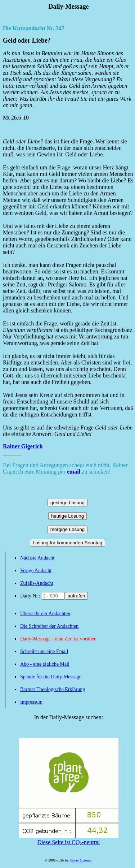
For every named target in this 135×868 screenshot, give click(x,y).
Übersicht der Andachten (45, 614)
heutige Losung (67, 516)
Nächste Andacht (37, 558)
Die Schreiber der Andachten (49, 626)
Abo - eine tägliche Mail (45, 664)
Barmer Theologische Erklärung (53, 689)
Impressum (31, 702)
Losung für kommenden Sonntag (67, 543)
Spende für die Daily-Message (51, 677)
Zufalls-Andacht (37, 583)
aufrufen (76, 596)
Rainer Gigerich (23, 446)
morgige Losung (68, 529)
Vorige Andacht (36, 571)
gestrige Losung (67, 503)
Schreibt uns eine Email (44, 651)
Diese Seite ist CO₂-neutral (69, 839)
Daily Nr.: (31, 596)
